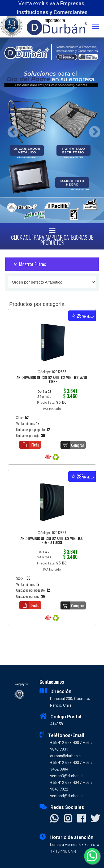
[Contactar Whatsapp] (54, 819)
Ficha (29, 445)
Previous (11, 130)
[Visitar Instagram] (68, 819)
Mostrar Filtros (30, 264)
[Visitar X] (95, 819)
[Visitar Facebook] (81, 819)
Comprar (72, 445)
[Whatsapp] (92, 856)
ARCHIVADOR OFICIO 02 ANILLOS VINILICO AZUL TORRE (52, 380)
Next (93, 130)
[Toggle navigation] (98, 27)
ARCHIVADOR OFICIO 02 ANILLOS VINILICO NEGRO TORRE (52, 541)
